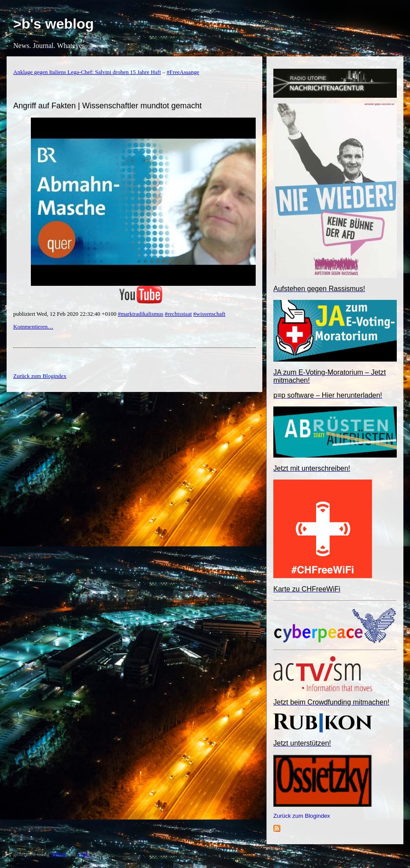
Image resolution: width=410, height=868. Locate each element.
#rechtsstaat (178, 314)
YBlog (58, 854)
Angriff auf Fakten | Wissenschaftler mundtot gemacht (108, 106)
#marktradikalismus (140, 314)
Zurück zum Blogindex (302, 816)
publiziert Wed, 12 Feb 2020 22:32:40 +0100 (65, 314)
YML (83, 854)
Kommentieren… (33, 327)
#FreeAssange (183, 72)
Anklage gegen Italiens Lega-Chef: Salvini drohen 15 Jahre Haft (87, 72)
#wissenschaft (209, 314)
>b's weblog (54, 24)
